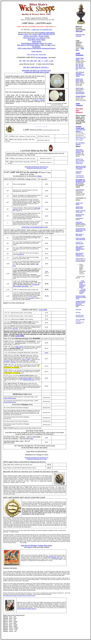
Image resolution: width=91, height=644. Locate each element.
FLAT (7, 172)
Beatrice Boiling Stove (29, 380)
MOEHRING (36, 339)
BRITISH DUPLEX (49, 34)
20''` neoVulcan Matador (80, 144)
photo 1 (24, 359)
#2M (80, 67)
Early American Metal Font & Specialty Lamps (80, 254)
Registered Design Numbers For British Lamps (81, 297)
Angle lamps (37, 42)
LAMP (25, 23)
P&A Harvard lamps (29, 38)
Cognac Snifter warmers (10, 398)
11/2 (8, 296)
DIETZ (26, 34)
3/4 (8, 209)
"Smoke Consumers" (81, 260)
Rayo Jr (80, 137)
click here (13, 362)
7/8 (8, 216)
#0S (80, 64)
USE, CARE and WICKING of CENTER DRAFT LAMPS (80, 74)
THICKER (13, 322)
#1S (77, 67)
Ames (36, 100)
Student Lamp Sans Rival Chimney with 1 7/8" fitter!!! (81, 167)
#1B (77, 65)
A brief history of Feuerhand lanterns (33, 227)
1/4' (8, 184)
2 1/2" (84, 137)
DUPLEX (7, 230)
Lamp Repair (79, 218)
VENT (22, 497)
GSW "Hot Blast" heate (25, 378)
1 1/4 (15, 290)
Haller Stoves (19, 347)
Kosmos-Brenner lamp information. (80, 93)
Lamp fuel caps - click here (81, 35)
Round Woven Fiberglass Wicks (33, 43)
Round (14, 405)
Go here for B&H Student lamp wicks (26, 285)
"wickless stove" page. (57, 558)
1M (80, 65)
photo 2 (29, 359)
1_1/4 (8, 290)
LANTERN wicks (47, 30)
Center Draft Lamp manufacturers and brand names (81, 230)
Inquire (47, 353)
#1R (82, 65)
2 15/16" (81, 138)
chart (29, 547)
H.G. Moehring (41, 38)
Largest (33, 18)
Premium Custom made (80, 127)
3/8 (8, 191)
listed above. (21, 254)
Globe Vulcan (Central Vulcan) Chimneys (80, 151)
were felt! (15, 328)
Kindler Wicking (81, 96)
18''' (77, 154)
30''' (83, 154)
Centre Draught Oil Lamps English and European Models (82, 284)
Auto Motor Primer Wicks (37, 40)
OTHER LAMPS (37, 34)
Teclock (42, 100)
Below (40, 176)
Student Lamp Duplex (31, 36)
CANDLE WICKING (10, 568)
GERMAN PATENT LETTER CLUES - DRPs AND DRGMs (81, 303)
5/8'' (32, 61)
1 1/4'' (46, 61)
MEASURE (7, 472)
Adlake (15, 201)
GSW (42, 45)
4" (79, 140)
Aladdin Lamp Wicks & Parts (79, 207)
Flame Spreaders (80, 259)
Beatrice (37, 45)
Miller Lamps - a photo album (80, 235)
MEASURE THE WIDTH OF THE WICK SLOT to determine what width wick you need (37, 71)
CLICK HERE (43, 310)
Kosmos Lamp (79, 88)
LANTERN (25, 151)
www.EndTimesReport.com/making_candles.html (27, 609)
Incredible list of (81, 182)
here (32, 439)
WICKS (21, 33)
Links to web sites (80, 319)
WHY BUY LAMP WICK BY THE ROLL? (36, 67)
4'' (4, 376)
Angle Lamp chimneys (79, 172)
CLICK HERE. (20, 336)
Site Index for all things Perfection (80, 316)
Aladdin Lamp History (79, 204)
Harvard (21, 339)
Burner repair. (42, 55)
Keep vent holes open (33, 55)
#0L (82, 64)
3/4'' (36, 61)
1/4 (20, 61)
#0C (77, 64)
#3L (77, 69)
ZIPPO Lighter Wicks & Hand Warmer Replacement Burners (37, 48)
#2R (77, 68)
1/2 (8, 196)
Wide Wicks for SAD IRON (25, 45)
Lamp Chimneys (37, 51)
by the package (42, 58)
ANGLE (25, 322)
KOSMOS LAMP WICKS (47, 33)
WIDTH (16, 472)
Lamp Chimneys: (79, 104)
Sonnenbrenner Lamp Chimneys (80, 176)
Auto (27, 431)
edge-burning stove (51, 556)
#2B (84, 68)
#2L (82, 67)
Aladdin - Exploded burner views (81, 211)
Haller (49, 45)
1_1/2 (51, 61)
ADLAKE (21, 34)
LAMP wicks (35, 30)
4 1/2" (81, 140)
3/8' (24, 61)
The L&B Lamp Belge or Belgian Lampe (82, 291)
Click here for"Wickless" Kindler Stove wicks (36, 546)
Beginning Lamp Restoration (80, 215)
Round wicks (36, 47)
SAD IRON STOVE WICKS (23, 362)
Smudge (27, 446)
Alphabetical (29, 455)
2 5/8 (77, 138)
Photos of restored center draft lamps (81, 239)
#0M (77, 137)
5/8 (8, 202)
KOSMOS (25, 310)
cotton (50, 43)
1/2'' (28, 61)
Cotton (26, 394)
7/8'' (39, 61)
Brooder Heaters (44, 36)
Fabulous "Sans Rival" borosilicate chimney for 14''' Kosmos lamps (80, 161)
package (34, 172)
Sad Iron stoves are (56, 339)
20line (16, 355)
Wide (5, 339)
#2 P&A (80, 68)
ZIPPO (6, 462)
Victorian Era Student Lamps (80, 243)
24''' (79, 154)
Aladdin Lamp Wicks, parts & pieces (79, 80)
